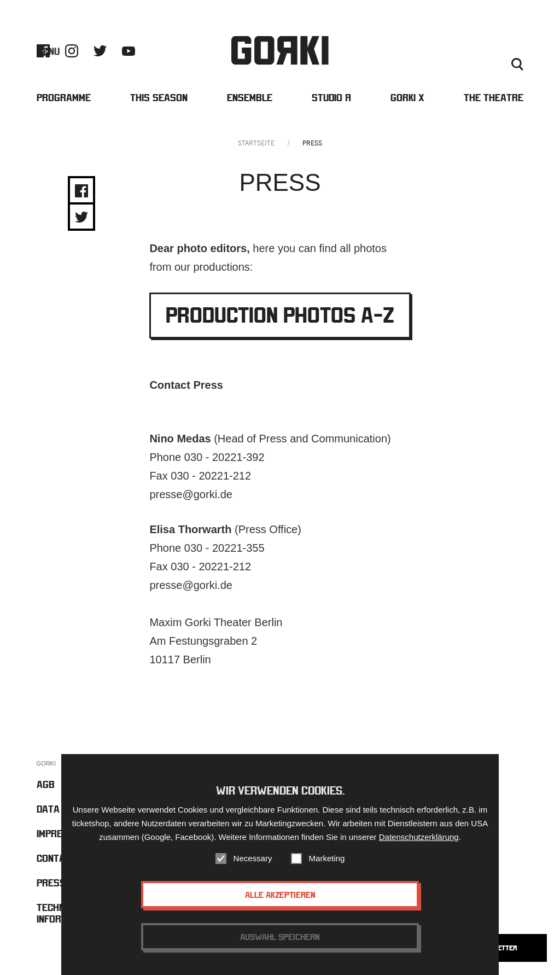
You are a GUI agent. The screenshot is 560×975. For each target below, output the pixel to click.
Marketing (327, 859)
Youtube (129, 51)
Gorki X (407, 98)
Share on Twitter (81, 217)
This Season (159, 98)
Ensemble (250, 98)
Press (512, 51)
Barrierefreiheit (416, 51)
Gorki (280, 51)
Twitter (100, 51)
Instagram (72, 51)
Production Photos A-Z (280, 315)
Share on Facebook (81, 191)
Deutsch (488, 65)
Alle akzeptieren (280, 896)
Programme (64, 98)
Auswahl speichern (280, 938)
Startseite (256, 143)
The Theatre (494, 98)
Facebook (43, 51)
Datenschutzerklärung (419, 838)
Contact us (474, 51)
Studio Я (331, 98)
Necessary (253, 859)
